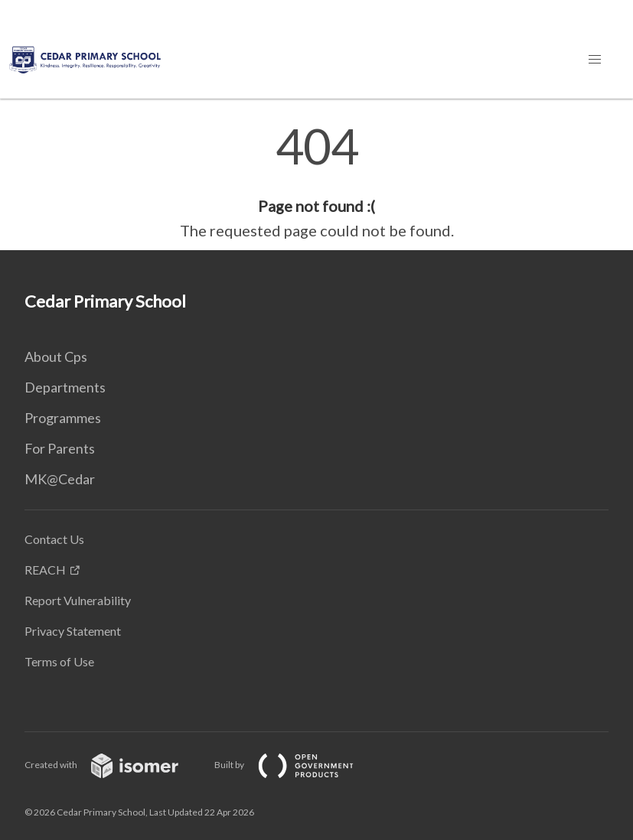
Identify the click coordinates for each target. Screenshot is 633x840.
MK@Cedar (60, 479)
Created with (114, 765)
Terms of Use (59, 661)
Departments (65, 387)
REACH (45, 570)
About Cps (56, 357)
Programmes (63, 418)
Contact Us (54, 539)
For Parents (60, 448)
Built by (296, 765)
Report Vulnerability (78, 600)
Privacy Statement (73, 631)
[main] (316, 182)
